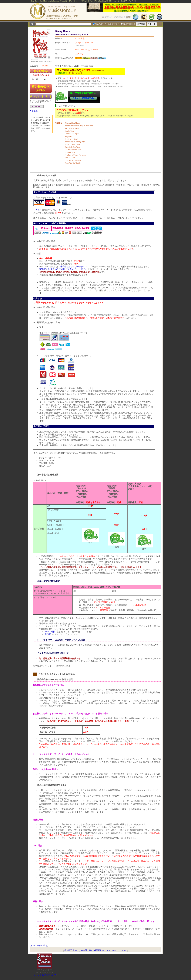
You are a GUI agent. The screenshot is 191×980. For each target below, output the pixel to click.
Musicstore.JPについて (117, 950)
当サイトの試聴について (45, 975)
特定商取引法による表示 (76, 950)
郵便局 (48, 634)
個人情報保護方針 (97, 950)
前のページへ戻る (39, 946)
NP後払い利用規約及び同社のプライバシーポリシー (64, 269)
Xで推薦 (34, 111)
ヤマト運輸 (50, 632)
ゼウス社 (38, 210)
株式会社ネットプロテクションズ (76, 267)
